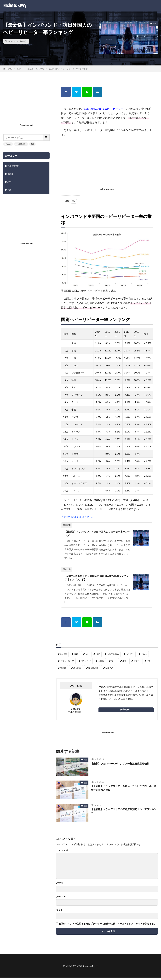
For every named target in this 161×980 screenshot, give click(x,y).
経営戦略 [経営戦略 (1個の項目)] (77, 671)
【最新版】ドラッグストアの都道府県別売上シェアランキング (123, 814)
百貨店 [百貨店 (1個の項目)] (63, 671)
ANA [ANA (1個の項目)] (76, 656)
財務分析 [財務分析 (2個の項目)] (109, 671)
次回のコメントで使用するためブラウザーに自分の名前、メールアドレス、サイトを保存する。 (107, 926)
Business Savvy (15, 6)
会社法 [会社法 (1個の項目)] (101, 663)
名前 (60, 886)
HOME (9, 69)
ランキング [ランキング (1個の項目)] (86, 663)
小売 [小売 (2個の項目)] (124, 663)
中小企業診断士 (21, 144)
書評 (32, 144)
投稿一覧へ (125, 712)
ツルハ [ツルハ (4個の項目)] (144, 656)
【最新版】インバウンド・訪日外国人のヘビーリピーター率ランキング (57, 69)
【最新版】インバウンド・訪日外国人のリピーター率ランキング (97, 534)
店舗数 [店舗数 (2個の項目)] (137, 663)
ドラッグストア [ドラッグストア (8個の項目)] (67, 663)
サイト (59, 912)
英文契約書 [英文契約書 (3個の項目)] (93, 671)
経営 (24, 41)
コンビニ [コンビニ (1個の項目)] (130, 656)
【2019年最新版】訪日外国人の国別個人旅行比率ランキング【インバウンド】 (97, 580)
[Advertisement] (107, 163)
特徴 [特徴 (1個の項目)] (149, 663)
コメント (62, 853)
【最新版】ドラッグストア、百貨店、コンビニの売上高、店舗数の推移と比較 (123, 791)
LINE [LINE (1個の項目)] (98, 656)
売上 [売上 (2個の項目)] (113, 663)
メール (61, 899)
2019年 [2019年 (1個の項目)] (63, 656)
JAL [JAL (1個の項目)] (87, 656)
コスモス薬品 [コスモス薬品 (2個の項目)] (113, 656)
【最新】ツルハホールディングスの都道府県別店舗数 (123, 768)
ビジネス (8, 144)
